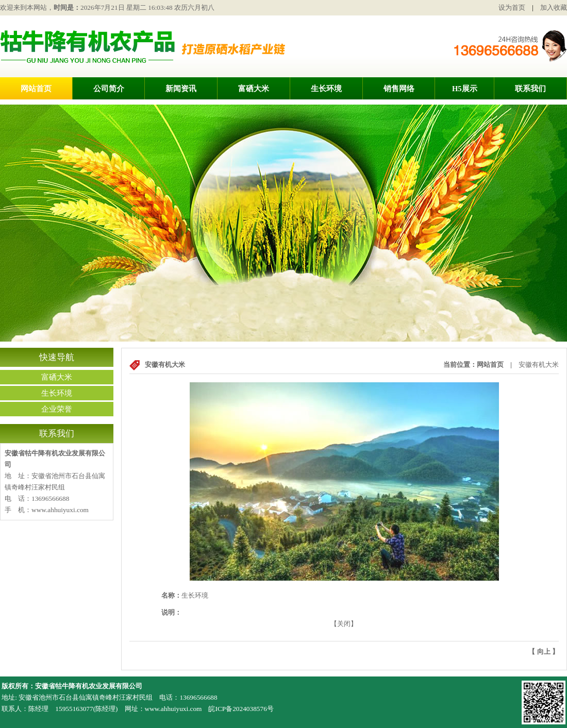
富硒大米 (254, 89)
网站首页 (36, 89)
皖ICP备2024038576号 (241, 709)
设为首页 (512, 7)
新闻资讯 (181, 89)
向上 (544, 651)
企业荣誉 (57, 409)
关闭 (344, 624)
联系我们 (530, 89)
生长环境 (326, 89)
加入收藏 (554, 7)
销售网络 (399, 89)
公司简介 (109, 89)
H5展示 (465, 89)
